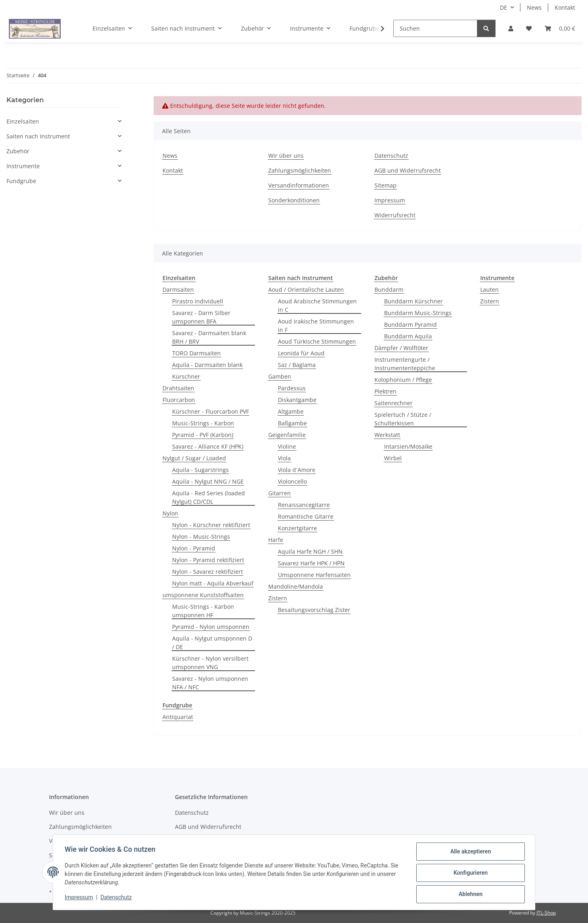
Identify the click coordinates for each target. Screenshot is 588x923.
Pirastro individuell (198, 301)
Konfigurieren (469, 874)
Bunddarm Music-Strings (418, 313)
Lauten (489, 289)
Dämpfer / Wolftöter (401, 348)
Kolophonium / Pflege (403, 380)
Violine (287, 446)
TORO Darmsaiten (196, 353)
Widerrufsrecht (395, 215)
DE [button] (504, 7)
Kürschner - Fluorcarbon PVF (211, 411)
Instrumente (23, 166)
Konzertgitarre (297, 528)
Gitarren (280, 493)
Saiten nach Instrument (38, 136)
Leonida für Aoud (301, 353)
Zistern (278, 598)
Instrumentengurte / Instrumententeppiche (405, 364)
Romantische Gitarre (306, 516)
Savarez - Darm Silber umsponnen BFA (201, 317)
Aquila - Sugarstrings (200, 470)
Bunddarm (389, 289)
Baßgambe (292, 423)
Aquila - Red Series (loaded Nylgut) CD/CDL (209, 497)
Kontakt (565, 7)
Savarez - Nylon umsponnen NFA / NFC (210, 683)
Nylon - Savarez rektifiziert (208, 572)
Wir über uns (286, 156)
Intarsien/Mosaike (408, 446)
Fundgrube (21, 181)
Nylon (170, 513)
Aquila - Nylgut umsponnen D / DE (212, 643)
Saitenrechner (394, 403)
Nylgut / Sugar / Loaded (194, 458)
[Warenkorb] (560, 28)
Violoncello (292, 481)
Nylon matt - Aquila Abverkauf (213, 583)
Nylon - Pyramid (194, 548)
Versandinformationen (299, 185)
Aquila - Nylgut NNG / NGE (208, 481)
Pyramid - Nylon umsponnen (211, 627)
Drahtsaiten (178, 388)
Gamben (280, 376)
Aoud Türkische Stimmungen (317, 341)
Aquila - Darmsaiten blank (207, 365)
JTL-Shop (546, 913)
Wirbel (393, 458)
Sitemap (385, 185)
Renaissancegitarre (304, 505)
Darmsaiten (178, 289)
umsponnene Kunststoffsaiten (203, 595)
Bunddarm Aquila (408, 336)
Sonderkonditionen (294, 200)
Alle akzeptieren (469, 853)
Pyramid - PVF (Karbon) (203, 435)
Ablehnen (469, 894)
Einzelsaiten (23, 121)
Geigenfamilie (287, 435)
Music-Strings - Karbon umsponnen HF (203, 611)
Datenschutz (117, 898)
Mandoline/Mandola (296, 586)
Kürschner (186, 376)
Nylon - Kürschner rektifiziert (211, 525)
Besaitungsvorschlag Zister (314, 610)
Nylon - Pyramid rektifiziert (208, 560)
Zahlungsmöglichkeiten (300, 170)
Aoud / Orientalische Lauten (306, 289)
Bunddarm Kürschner (413, 301)
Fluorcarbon (179, 400)
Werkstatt (387, 435)
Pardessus (292, 388)
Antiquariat (178, 717)
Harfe (276, 540)
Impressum (80, 898)
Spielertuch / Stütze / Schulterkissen (403, 419)
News (534, 7)
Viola (284, 458)
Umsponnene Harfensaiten (314, 575)
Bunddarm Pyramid (410, 324)
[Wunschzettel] (529, 28)
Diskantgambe (297, 400)
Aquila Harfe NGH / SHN (310, 551)
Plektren (385, 391)
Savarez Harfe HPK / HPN (311, 563)
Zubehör (18, 151)
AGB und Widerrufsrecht (408, 170)
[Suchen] (435, 28)
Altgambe (291, 411)
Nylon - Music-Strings (201, 537)
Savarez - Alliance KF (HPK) (208, 446)
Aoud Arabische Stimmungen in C (317, 305)
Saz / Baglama (297, 365)
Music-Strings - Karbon (203, 423)
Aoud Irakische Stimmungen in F (316, 326)
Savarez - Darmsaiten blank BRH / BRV (209, 337)
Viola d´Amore (297, 470)
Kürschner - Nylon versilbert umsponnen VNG (210, 663)
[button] (511, 28)
